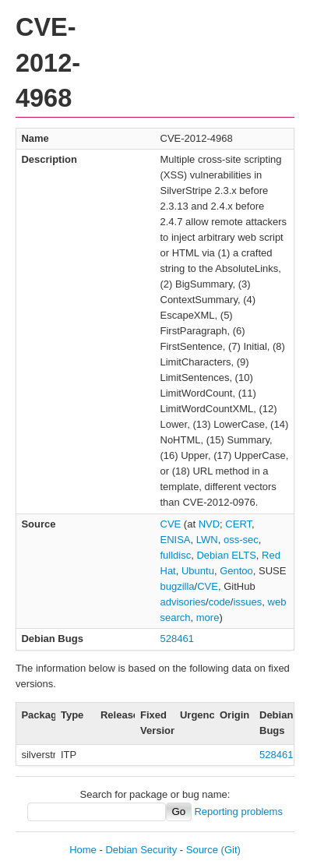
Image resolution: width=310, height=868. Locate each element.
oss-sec (241, 540)
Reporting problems (238, 812)
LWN (207, 540)
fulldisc (176, 555)
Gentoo (236, 571)
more (208, 617)
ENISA (176, 540)
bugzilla (178, 586)
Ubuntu (198, 571)
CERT (238, 524)
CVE (171, 524)
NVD (209, 524)
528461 (177, 639)
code (220, 602)
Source (202, 850)
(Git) (231, 850)
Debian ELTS (226, 555)
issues (247, 602)
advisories (183, 602)
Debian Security (141, 850)
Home (83, 850)
